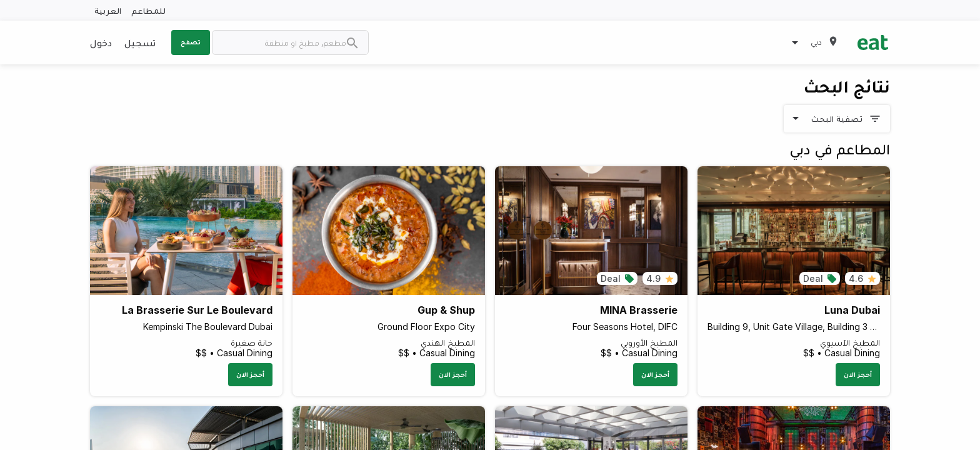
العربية (108, 10)
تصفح (191, 42)
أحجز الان (858, 374)
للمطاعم (148, 10)
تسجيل (140, 42)
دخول (101, 42)
